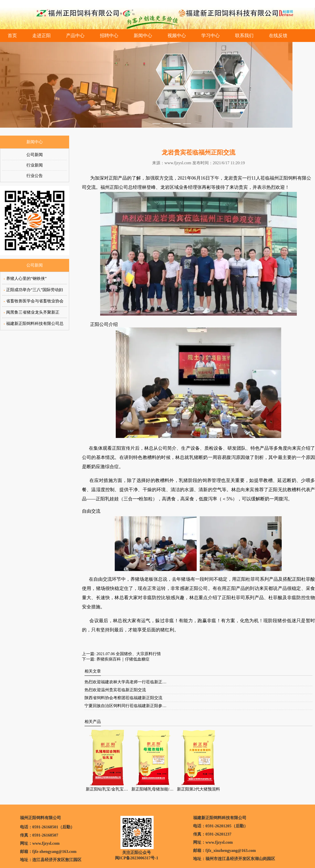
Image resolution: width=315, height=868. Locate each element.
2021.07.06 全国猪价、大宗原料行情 (128, 654)
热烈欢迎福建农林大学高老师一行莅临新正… (125, 682)
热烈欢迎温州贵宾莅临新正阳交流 (115, 690)
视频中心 (177, 36)
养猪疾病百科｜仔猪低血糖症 (122, 659)
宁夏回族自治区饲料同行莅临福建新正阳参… (125, 706)
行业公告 (35, 176)
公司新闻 (35, 155)
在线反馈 (278, 36)
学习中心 (211, 36)
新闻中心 (143, 36)
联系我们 (244, 36)
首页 (12, 36)
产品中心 (75, 36)
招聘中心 (109, 36)
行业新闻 (35, 165)
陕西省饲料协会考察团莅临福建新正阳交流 (123, 698)
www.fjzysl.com (178, 163)
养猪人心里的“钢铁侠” (26, 278)
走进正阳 (41, 36)
